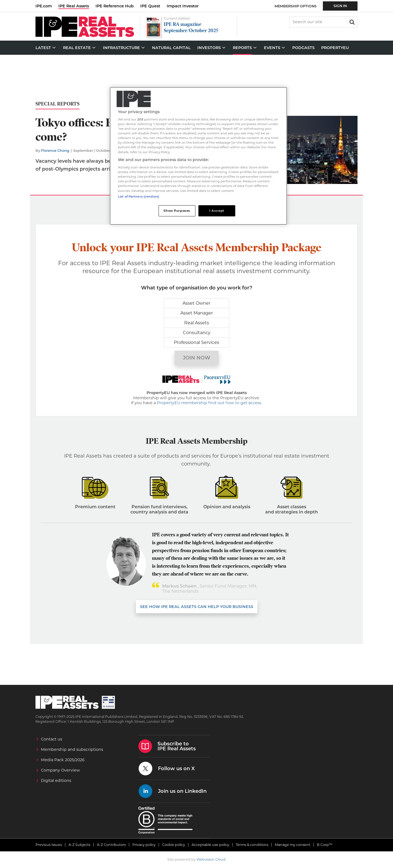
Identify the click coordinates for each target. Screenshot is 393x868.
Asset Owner (196, 303)
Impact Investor (183, 6)
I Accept (217, 211)
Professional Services (196, 342)
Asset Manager (197, 313)
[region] (198, 156)
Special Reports (57, 104)
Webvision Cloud (211, 859)
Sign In (340, 6)
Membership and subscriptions (72, 749)
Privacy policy (144, 845)
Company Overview (60, 770)
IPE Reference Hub (115, 6)
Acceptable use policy (210, 845)
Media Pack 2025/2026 (63, 760)
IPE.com (44, 6)
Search (352, 22)
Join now (197, 358)
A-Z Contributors (111, 845)
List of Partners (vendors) (139, 196)
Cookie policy (174, 845)
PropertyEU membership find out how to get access (209, 403)
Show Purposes (177, 211)
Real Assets (197, 323)
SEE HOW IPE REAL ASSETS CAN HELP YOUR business (197, 607)
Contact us (52, 739)
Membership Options (296, 6)
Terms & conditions (252, 845)
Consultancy (197, 333)
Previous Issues (49, 845)
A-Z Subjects (79, 845)
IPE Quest (150, 6)
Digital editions (56, 781)
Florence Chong (55, 151)
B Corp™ (325, 845)
